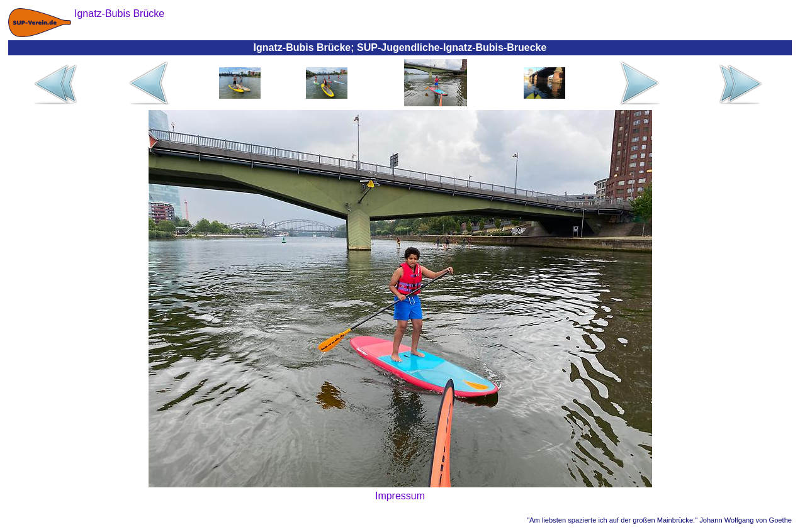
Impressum (400, 496)
